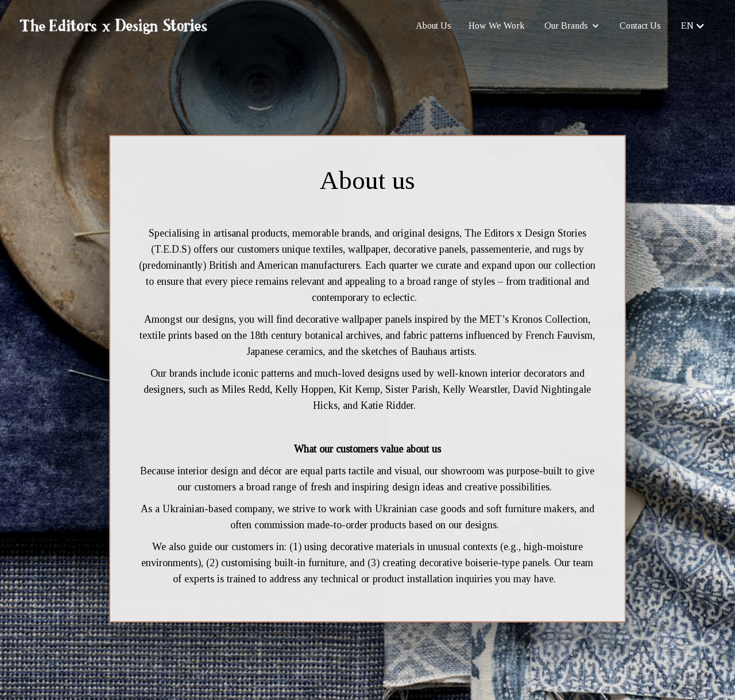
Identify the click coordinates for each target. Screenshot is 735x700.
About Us (434, 26)
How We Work (496, 26)
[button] (572, 26)
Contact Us (640, 26)
